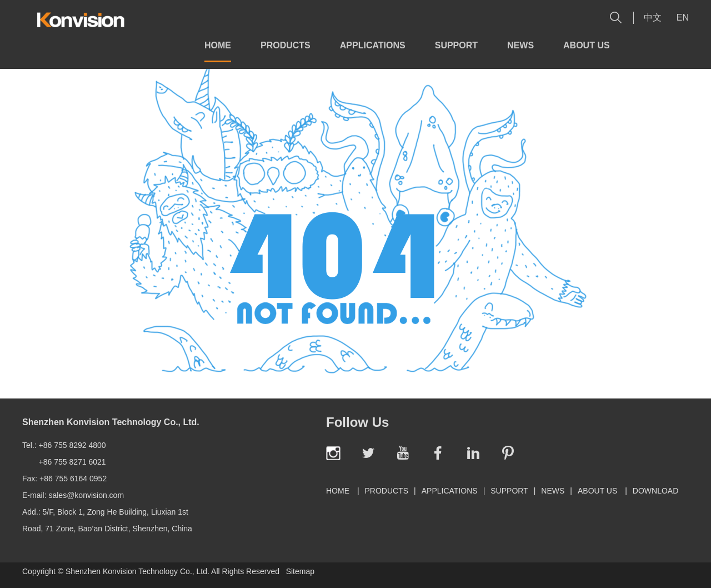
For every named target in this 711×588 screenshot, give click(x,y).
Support (456, 45)
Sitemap (300, 571)
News (520, 45)
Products (286, 45)
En (683, 18)
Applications (373, 45)
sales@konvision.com (86, 495)
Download (655, 491)
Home (218, 45)
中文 (653, 18)
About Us (587, 45)
